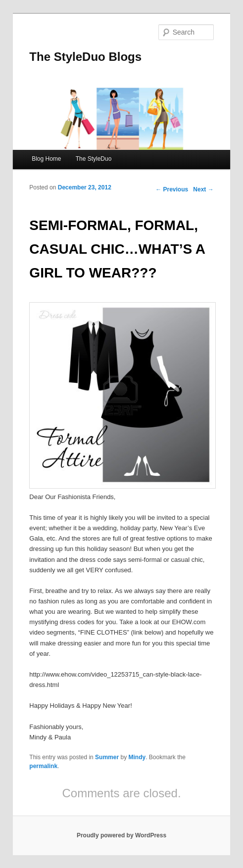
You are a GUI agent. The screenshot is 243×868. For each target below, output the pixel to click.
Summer (107, 757)
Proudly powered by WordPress (121, 835)
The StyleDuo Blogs (85, 57)
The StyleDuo (94, 159)
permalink (43, 766)
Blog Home (46, 159)
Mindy (137, 757)
